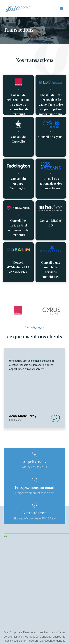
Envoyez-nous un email (35, 487)
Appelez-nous (35, 462)
